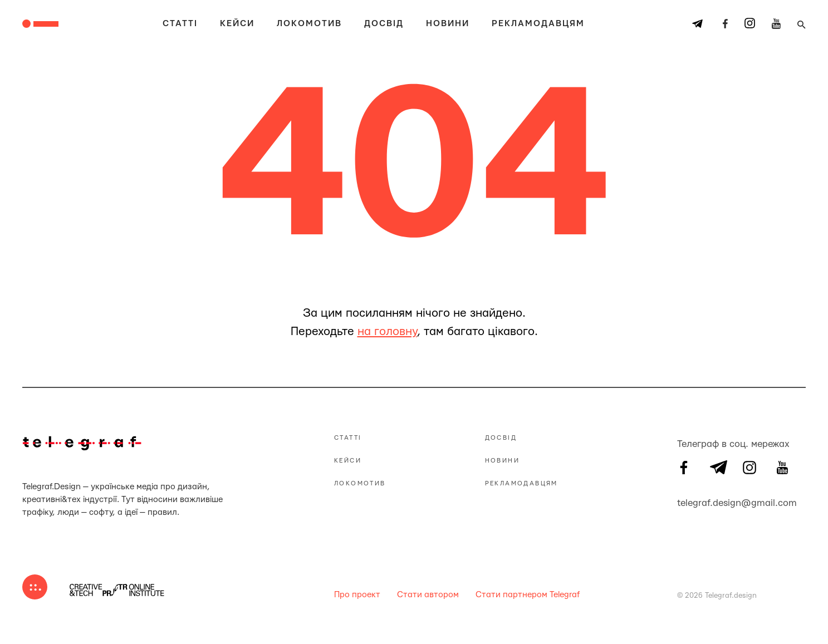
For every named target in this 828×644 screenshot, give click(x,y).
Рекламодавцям (538, 24)
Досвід (384, 24)
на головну (387, 331)
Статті (180, 24)
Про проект (357, 595)
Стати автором (428, 595)
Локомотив (309, 24)
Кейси (237, 24)
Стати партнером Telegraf (528, 595)
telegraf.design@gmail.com (684, 502)
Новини (448, 24)
